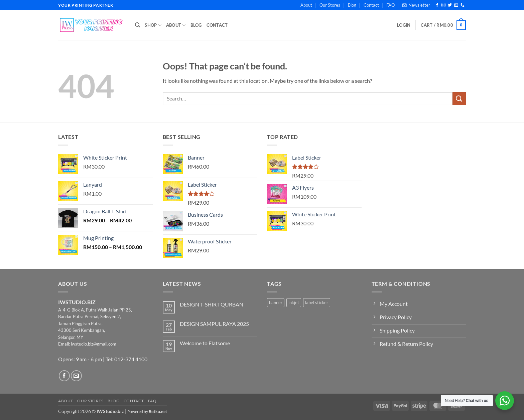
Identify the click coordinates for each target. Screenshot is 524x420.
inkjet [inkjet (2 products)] (294, 302)
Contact (371, 5)
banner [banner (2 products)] (276, 302)
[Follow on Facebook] (437, 5)
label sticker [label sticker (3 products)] (317, 302)
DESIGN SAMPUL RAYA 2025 (214, 324)
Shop (153, 25)
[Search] (138, 25)
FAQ (390, 5)
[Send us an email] (456, 5)
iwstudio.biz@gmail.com (94, 344)
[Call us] (463, 5)
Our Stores (330, 5)
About (306, 5)
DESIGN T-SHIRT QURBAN (212, 304)
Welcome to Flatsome (205, 343)
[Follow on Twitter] (450, 5)
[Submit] (459, 99)
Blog (352, 5)
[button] (416, 5)
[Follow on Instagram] (443, 5)
